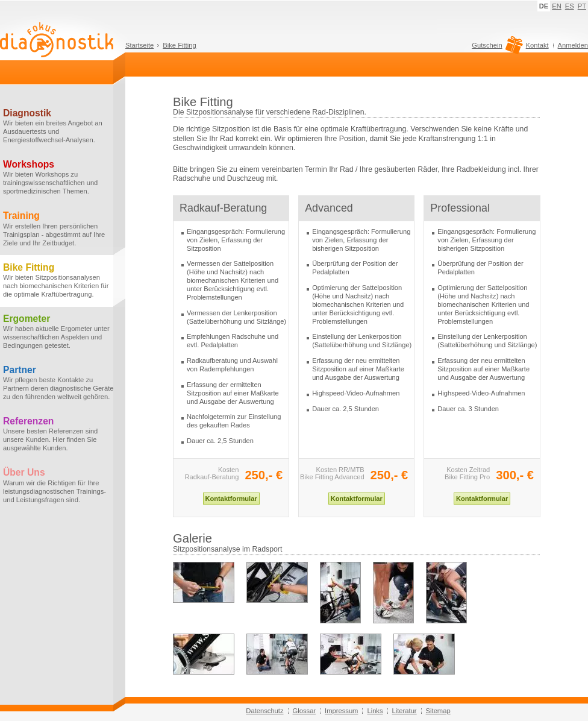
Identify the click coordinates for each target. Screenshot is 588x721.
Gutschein (496, 48)
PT (582, 6)
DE (544, 6)
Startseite (139, 45)
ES (570, 6)
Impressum (341, 711)
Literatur (405, 711)
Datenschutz (264, 711)
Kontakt (537, 45)
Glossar (305, 711)
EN (557, 6)
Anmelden (573, 45)
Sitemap (438, 711)
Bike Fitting (179, 45)
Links (375, 711)
